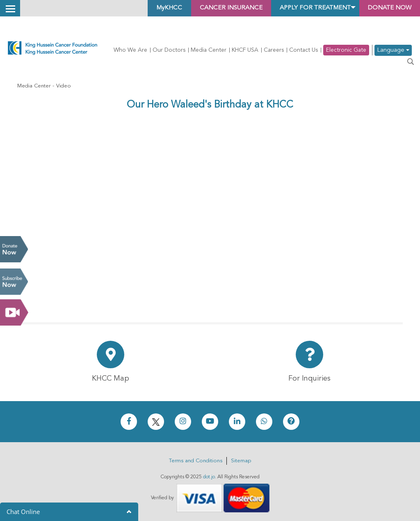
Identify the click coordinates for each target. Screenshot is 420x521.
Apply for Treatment (306, 8)
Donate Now (14, 249)
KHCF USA (245, 50)
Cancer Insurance (216, 8)
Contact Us (304, 50)
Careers (274, 50)
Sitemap (241, 461)
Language (393, 50)
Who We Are (130, 50)
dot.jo (209, 477)
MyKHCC (151, 8)
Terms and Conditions (196, 461)
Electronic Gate (346, 50)
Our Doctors (169, 50)
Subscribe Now (14, 282)
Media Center (209, 50)
